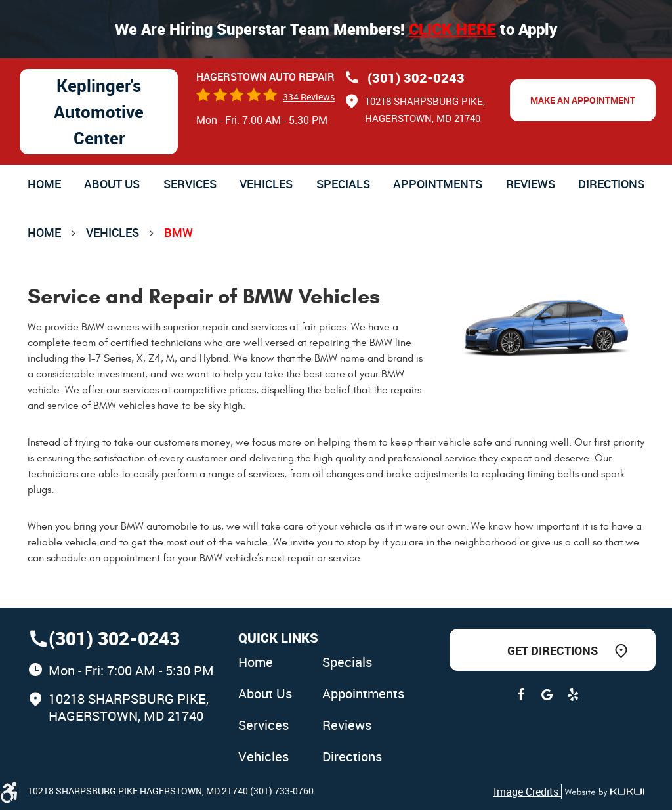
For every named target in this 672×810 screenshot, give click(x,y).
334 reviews (309, 97)
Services (190, 184)
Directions (611, 184)
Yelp (573, 694)
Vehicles (266, 184)
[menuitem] (44, 184)
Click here (452, 29)
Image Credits (527, 792)
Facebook (520, 694)
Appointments (438, 184)
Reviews (531, 184)
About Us (112, 184)
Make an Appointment (583, 100)
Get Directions (553, 650)
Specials (343, 184)
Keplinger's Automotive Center (99, 112)
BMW (178, 232)
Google (547, 694)
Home (44, 184)
